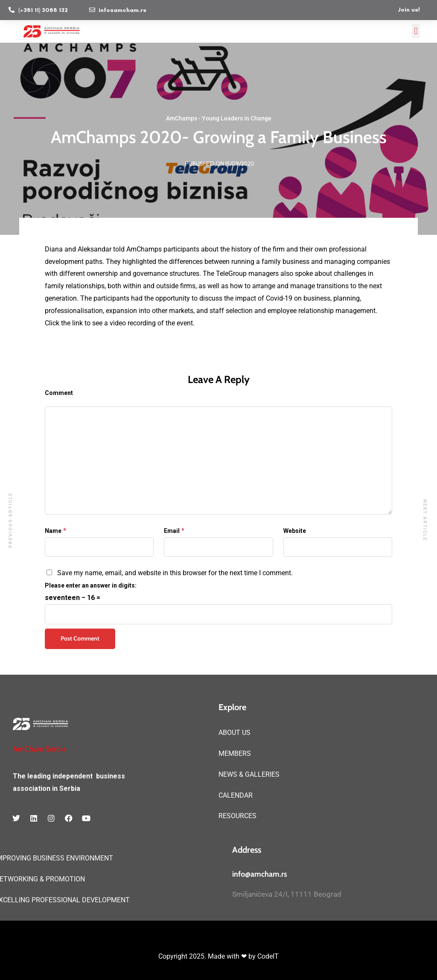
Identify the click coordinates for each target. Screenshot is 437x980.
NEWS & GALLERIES (249, 774)
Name (53, 531)
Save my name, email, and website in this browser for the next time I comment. (175, 573)
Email (172, 531)
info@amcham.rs (260, 874)
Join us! (409, 10)
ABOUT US (235, 733)
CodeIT (268, 956)
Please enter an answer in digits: (91, 585)
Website (295, 531)
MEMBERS (235, 753)
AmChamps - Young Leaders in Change (219, 119)
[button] (416, 31)
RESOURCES (237, 816)
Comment (59, 393)
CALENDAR (236, 795)
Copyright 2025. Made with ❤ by (208, 956)
